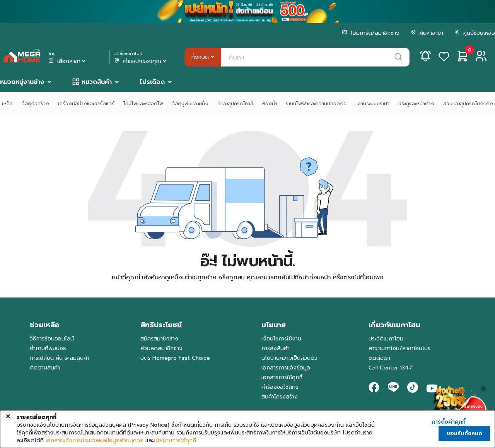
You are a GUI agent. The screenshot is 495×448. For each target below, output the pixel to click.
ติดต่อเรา (379, 358)
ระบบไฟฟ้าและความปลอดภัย (317, 103)
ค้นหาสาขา (427, 33)
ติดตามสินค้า (45, 368)
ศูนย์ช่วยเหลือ (475, 33)
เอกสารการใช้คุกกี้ (282, 377)
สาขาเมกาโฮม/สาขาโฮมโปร (399, 348)
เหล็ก (7, 103)
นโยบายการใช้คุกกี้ (175, 441)
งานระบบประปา (373, 103)
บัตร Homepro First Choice (175, 358)
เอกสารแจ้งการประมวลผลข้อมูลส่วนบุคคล (95, 441)
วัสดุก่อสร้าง (35, 103)
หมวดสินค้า (97, 82)
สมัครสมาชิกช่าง (159, 339)
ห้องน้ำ (270, 103)
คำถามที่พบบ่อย (48, 348)
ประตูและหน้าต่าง (416, 103)
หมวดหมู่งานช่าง (22, 82)
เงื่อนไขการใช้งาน (281, 339)
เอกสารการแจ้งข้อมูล (286, 368)
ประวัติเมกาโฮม (386, 339)
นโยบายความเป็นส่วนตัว (289, 358)
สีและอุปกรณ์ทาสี (235, 103)
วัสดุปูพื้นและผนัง (190, 103)
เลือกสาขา (68, 62)
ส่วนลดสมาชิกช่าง (161, 348)
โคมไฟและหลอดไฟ (143, 103)
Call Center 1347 (390, 368)
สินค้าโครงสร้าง (280, 397)
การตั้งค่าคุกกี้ (449, 422)
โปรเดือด (152, 82)
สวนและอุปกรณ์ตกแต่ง (468, 103)
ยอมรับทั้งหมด (464, 433)
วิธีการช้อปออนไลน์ (52, 339)
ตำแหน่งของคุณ (141, 62)
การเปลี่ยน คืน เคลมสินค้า (60, 358)
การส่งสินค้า (276, 348)
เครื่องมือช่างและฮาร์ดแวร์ (86, 103)
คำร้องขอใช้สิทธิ (280, 387)
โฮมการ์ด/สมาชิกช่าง (371, 33)
